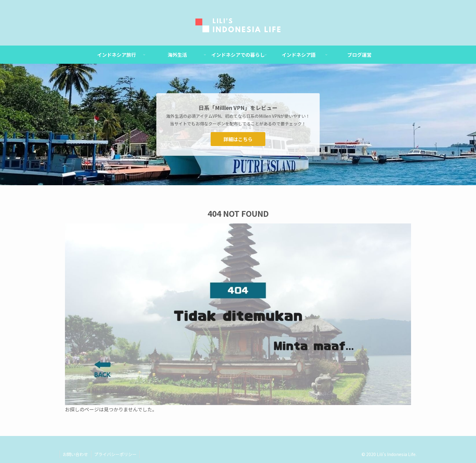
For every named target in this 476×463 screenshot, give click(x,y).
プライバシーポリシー (116, 454)
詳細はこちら (238, 139)
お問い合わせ (76, 454)
